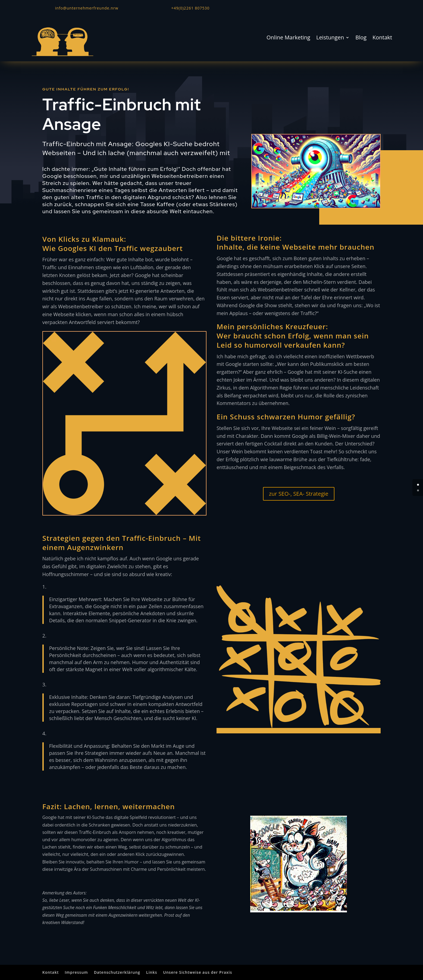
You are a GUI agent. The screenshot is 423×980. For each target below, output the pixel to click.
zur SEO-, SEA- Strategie (299, 494)
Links (152, 972)
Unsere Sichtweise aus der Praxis (198, 972)
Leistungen (330, 38)
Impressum (76, 972)
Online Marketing (288, 38)
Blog (361, 38)
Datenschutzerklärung (117, 972)
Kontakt (382, 38)
